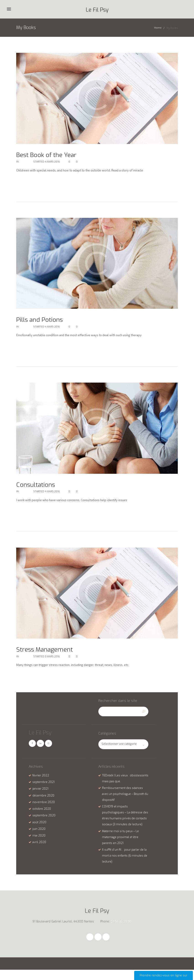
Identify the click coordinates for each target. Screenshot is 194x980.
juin (39, 832)
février (41, 779)
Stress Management (48, 651)
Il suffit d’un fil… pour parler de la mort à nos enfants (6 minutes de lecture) (124, 865)
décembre (44, 799)
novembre (44, 806)
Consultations (38, 486)
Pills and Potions (42, 320)
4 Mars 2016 (53, 162)
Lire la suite (27, 182)
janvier (41, 792)
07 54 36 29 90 (122, 931)
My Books (26, 162)
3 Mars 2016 (53, 659)
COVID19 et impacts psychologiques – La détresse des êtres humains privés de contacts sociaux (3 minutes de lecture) (124, 822)
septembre (44, 786)
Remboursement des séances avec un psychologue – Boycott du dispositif (124, 798)
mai (39, 839)
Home (158, 28)
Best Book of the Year (50, 155)
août (40, 826)
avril (40, 846)
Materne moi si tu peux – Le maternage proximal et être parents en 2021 (122, 847)
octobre (42, 813)
